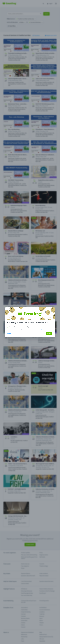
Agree (49, 334)
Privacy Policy (42, 329)
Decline (9, 334)
